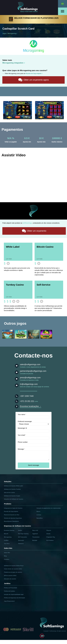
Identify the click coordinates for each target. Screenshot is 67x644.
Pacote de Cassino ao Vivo (12, 515)
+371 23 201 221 (27, 401)
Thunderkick (36, 537)
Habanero (21, 543)
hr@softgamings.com (29, 384)
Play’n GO (35, 530)
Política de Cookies (9, 591)
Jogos (4, 33)
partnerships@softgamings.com (33, 371)
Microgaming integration (13, 63)
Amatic (48, 534)
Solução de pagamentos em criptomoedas (49, 508)
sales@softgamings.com (30, 364)
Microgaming (12, 33)
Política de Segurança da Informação (14, 598)
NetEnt (20, 530)
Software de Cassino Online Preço (14, 565)
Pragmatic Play (51, 537)
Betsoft (6, 534)
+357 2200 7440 (27, 396)
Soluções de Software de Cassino (14, 499)
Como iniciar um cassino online (13, 569)
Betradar (35, 540)
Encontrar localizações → (31, 406)
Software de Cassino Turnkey (12, 489)
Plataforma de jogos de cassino (13, 572)
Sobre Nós (7, 553)
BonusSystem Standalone (11, 521)
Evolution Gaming (9, 530)
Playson (49, 530)
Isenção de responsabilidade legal (14, 594)
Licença (39, 515)
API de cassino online (10, 575)
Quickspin (21, 540)
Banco (38, 511)
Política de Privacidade (10, 588)
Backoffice (40, 518)
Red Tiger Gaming (23, 534)
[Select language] (63, 4)
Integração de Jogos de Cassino (13, 508)
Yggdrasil (35, 534)
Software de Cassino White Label (13, 486)
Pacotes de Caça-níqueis (11, 511)
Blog (5, 556)
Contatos (7, 559)
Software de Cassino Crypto (12, 496)
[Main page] (29, 8)
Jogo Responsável (9, 601)
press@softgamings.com (30, 377)
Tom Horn (7, 543)
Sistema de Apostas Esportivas (13, 518)
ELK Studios (50, 540)
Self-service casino (9, 492)
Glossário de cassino (10, 579)
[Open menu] (63, 11)
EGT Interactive (23, 537)
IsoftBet (6, 540)
